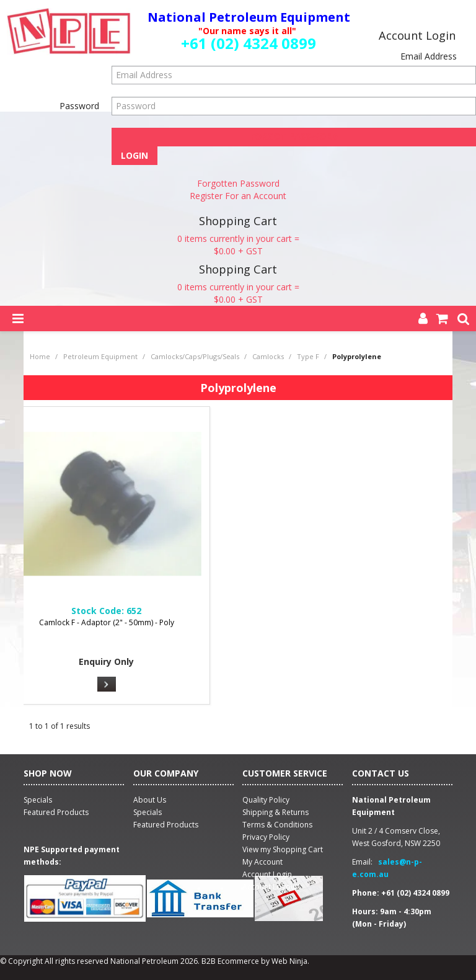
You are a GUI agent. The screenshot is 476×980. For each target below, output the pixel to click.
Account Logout (270, 887)
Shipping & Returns (275, 812)
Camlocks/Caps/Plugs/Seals (195, 356)
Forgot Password (294, 136)
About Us (150, 800)
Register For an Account (238, 196)
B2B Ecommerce (230, 961)
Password (79, 106)
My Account (262, 862)
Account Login (267, 874)
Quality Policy (266, 800)
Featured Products (166, 825)
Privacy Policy (266, 837)
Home (40, 356)
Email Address (429, 56)
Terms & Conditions (277, 825)
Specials (148, 812)
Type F (308, 356)
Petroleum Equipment (100, 356)
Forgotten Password (238, 183)
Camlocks (268, 356)
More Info (107, 684)
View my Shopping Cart (283, 849)
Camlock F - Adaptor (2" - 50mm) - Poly (107, 622)
